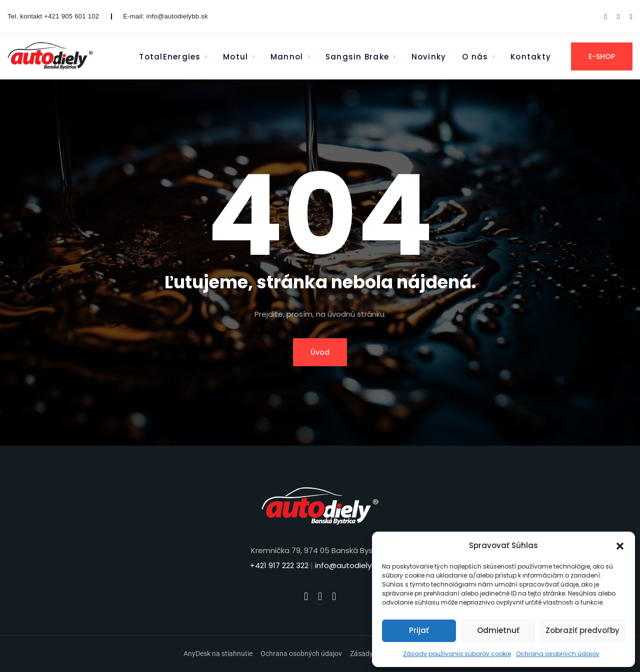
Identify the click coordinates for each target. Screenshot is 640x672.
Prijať (419, 630)
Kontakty (531, 57)
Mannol (287, 57)
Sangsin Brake (357, 57)
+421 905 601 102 (71, 16)
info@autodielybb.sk (177, 16)
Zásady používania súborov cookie (457, 654)
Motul (235, 57)
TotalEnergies (170, 57)
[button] (620, 546)
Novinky (429, 57)
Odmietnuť (498, 630)
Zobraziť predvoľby (582, 630)
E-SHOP (602, 56)
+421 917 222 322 (279, 565)
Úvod (320, 352)
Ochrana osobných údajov (558, 654)
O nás (475, 57)
